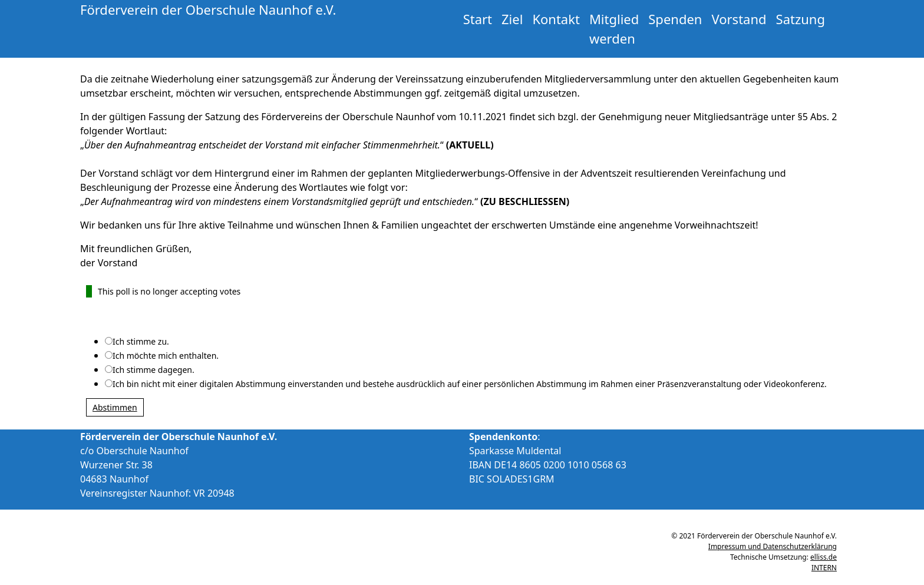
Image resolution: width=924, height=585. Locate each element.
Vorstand (739, 19)
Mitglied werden (614, 29)
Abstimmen (115, 407)
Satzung (801, 19)
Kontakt (556, 19)
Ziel (512, 19)
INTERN (824, 568)
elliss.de (824, 557)
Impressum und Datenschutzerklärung (773, 546)
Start (478, 19)
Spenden (675, 19)
